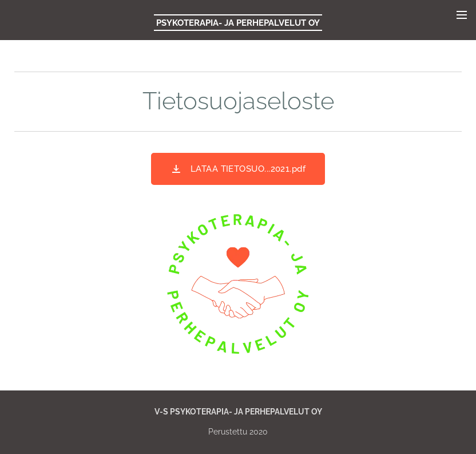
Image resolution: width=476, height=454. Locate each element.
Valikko (462, 15)
